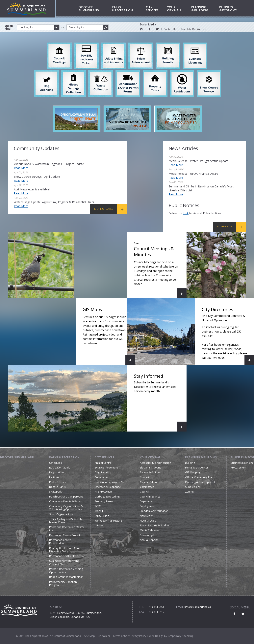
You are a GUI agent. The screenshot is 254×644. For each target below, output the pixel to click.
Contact (144, 477)
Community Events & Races (65, 501)
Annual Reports (149, 540)
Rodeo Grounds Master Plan (66, 577)
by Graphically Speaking (178, 636)
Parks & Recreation (64, 457)
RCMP (98, 506)
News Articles (148, 521)
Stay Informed (160, 402)
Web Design (156, 636)
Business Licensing (242, 463)
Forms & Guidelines (197, 467)
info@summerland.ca (198, 607)
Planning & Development (200, 482)
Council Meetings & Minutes (160, 269)
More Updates (104, 209)
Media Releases (150, 530)
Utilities (99, 525)
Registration (56, 472)
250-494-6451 (156, 607)
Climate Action (148, 482)
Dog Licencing (103, 472)
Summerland (95, 9)
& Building (205, 9)
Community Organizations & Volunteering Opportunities (66, 508)
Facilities (54, 477)
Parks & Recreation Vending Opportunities (66, 570)
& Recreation (128, 9)
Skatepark (55, 492)
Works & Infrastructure (108, 521)
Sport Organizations (61, 514)
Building (190, 463)
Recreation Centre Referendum (60, 541)
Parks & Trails (57, 482)
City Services (104, 457)
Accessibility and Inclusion (155, 463)
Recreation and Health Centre (67, 556)
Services (156, 9)
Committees (147, 487)
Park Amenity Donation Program (63, 583)
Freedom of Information (154, 511)
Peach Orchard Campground (66, 497)
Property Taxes (104, 501)
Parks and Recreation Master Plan (67, 529)
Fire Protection (103, 492)
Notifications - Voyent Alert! (111, 482)
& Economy (233, 9)
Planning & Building (201, 457)
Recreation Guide (60, 467)
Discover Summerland (17, 457)
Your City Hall (151, 457)
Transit (99, 511)
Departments (148, 501)
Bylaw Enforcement (106, 467)
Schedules (56, 463)
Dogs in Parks (57, 487)
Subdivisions (193, 487)
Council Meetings (150, 497)
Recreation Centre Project (65, 535)
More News (225, 226)
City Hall (178, 9)
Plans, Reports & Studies (155, 525)
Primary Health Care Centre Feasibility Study (66, 550)
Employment (147, 506)
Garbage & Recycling (107, 497)
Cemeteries (102, 477)
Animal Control (103, 463)
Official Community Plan (199, 477)
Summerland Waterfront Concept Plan (64, 562)
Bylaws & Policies (150, 472)
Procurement (238, 467)
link (186, 213)
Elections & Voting (151, 467)
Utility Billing (102, 516)
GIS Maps (109, 336)
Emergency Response (108, 487)
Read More (21, 168)
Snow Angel (147, 535)
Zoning (189, 492)
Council (144, 492)
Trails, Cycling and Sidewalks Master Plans (66, 521)
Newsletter (146, 516)
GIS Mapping (193, 472)
